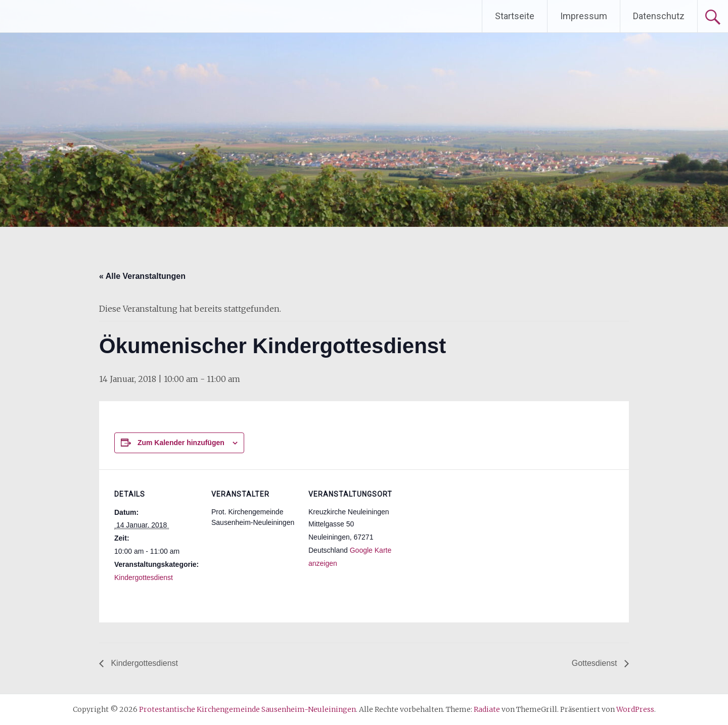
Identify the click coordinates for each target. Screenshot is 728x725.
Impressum (584, 16)
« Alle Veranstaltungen (142, 276)
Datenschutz (659, 16)
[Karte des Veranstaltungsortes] (459, 539)
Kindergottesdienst (144, 577)
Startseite (515, 16)
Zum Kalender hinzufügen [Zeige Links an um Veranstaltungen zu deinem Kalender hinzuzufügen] (181, 443)
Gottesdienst (596, 663)
